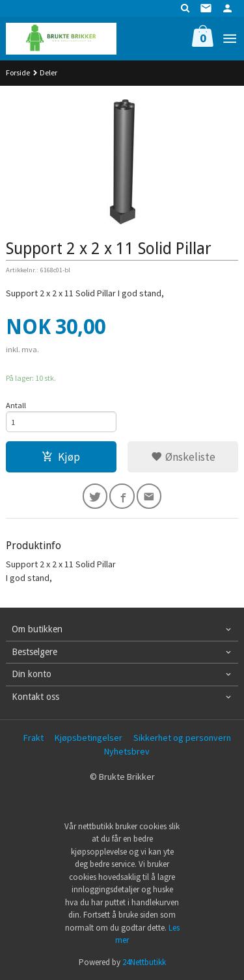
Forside (18, 72)
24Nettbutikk (144, 962)
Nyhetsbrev (127, 751)
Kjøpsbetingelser (88, 738)
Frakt (34, 738)
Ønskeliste (183, 457)
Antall (16, 405)
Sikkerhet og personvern (182, 738)
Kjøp (61, 457)
